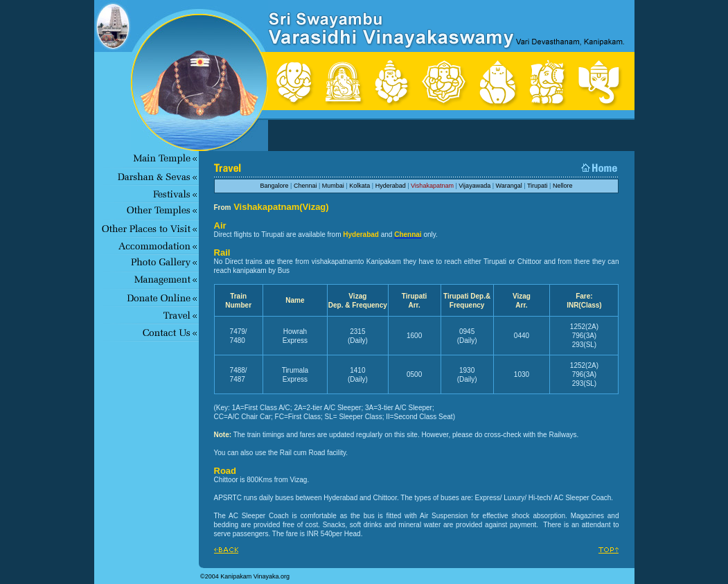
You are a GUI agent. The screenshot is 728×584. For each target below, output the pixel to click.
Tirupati (538, 186)
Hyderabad (391, 186)
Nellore (563, 186)
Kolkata (359, 186)
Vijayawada (474, 186)
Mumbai (333, 186)
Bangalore (275, 186)
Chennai (305, 186)
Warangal (509, 186)
